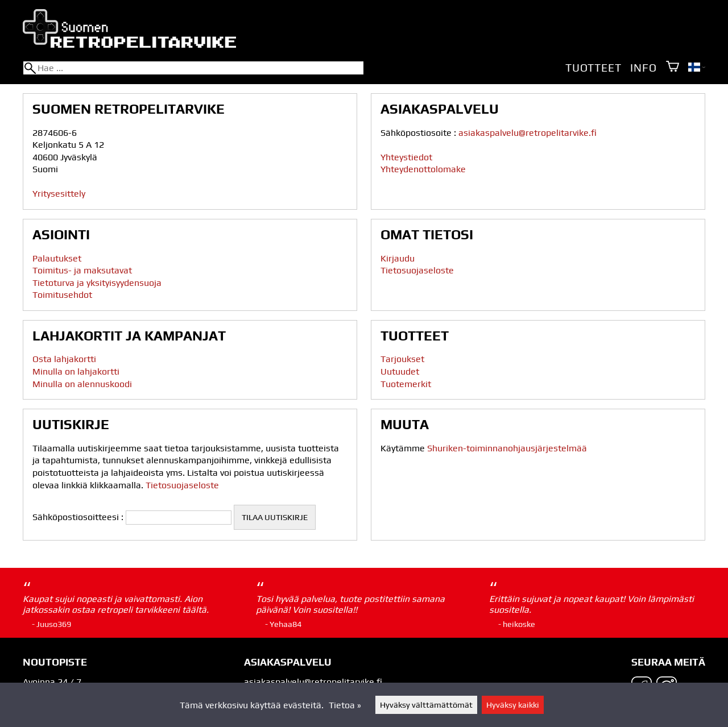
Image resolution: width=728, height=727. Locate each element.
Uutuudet (400, 371)
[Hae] (193, 68)
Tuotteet (593, 68)
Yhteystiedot (406, 157)
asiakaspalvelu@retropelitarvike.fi (528, 133)
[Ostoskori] (673, 67)
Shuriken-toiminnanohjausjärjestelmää (507, 448)
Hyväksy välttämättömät (426, 705)
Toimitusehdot (62, 295)
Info (643, 68)
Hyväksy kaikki (513, 705)
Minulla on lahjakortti (76, 371)
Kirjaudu (398, 258)
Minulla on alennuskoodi (82, 384)
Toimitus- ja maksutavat (82, 270)
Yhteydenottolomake (423, 169)
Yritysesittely (59, 194)
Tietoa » (345, 705)
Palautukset (57, 258)
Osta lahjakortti (64, 359)
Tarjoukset (402, 359)
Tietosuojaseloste (417, 270)
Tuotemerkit (406, 384)
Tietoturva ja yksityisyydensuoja (97, 283)
